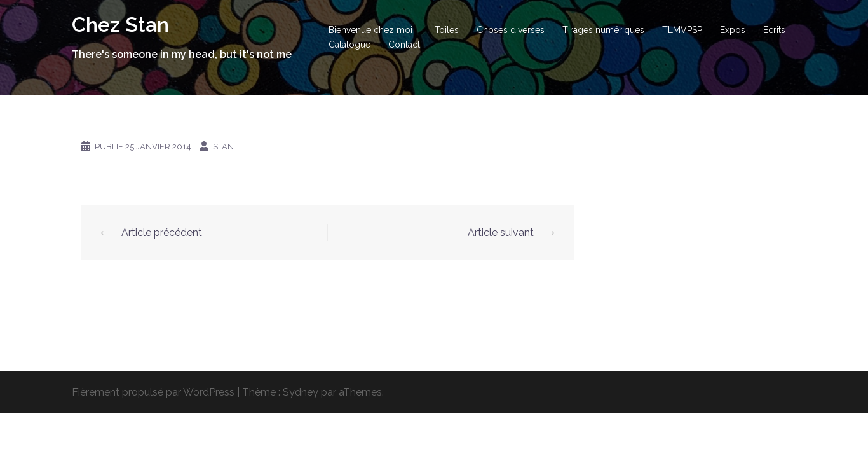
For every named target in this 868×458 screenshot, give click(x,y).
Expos (733, 30)
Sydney (301, 392)
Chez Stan (120, 24)
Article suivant (501, 232)
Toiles (447, 30)
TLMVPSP (682, 30)
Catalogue (349, 45)
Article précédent (162, 232)
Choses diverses (511, 30)
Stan (223, 147)
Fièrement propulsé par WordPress (153, 392)
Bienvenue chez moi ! (373, 30)
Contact (404, 45)
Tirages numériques (603, 30)
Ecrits (774, 30)
